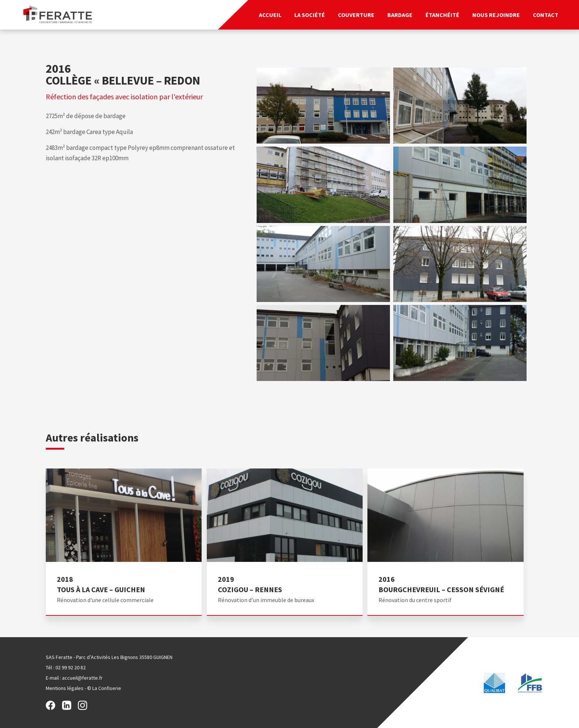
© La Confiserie (104, 688)
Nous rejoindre (496, 15)
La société (310, 15)
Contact (546, 15)
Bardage (400, 15)
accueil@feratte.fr (82, 678)
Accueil (270, 15)
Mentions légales (65, 688)
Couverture (356, 15)
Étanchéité (442, 15)
